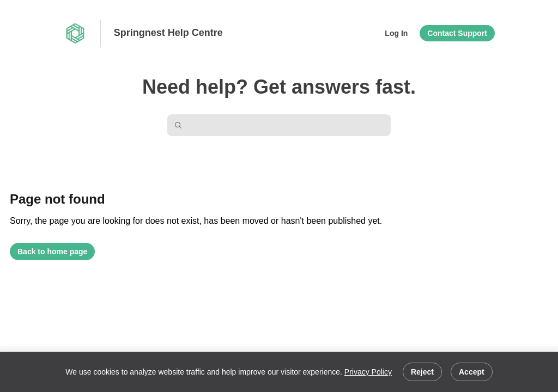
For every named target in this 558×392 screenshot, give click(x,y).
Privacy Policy (368, 372)
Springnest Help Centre (168, 33)
